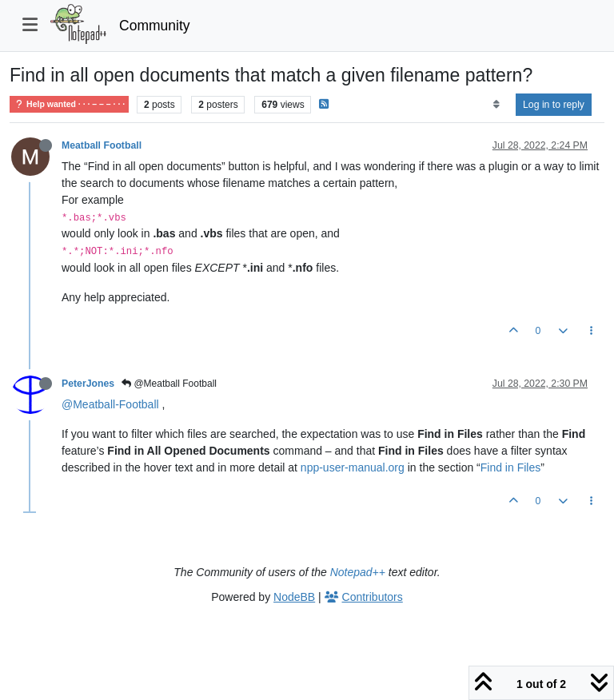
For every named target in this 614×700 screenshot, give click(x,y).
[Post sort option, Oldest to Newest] (496, 105)
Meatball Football (102, 145)
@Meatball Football (169, 384)
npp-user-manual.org (353, 467)
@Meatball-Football (110, 404)
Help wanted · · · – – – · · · (69, 104)
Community (155, 26)
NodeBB (294, 597)
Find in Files (510, 467)
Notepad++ (358, 572)
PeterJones (88, 384)
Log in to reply (554, 105)
